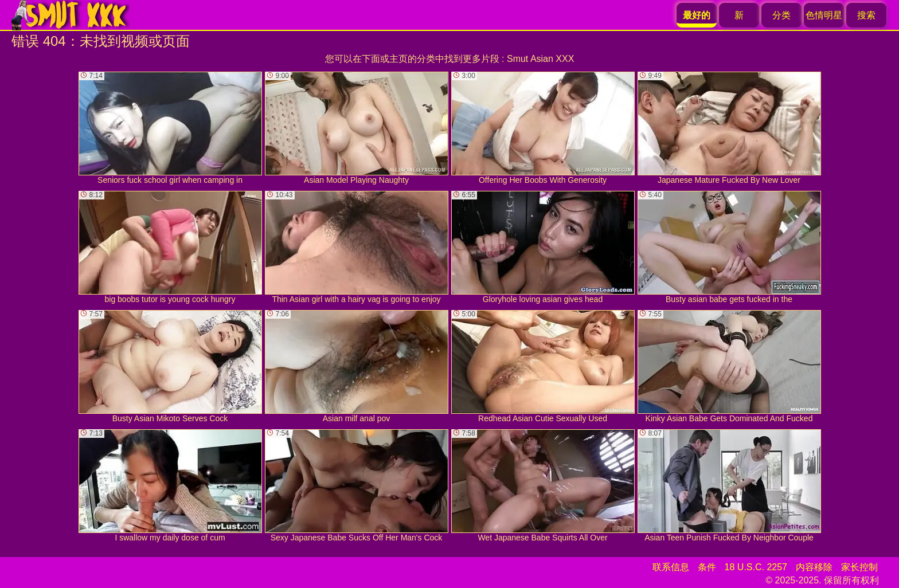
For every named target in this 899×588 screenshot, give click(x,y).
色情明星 (824, 15)
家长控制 (859, 567)
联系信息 (671, 567)
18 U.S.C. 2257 (756, 567)
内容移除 (814, 567)
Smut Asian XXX (540, 59)
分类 (781, 15)
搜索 (866, 15)
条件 (707, 567)
